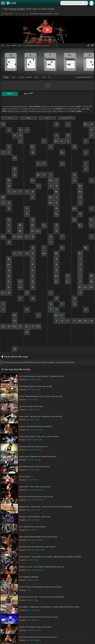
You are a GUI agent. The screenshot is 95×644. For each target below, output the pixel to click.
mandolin (29, 77)
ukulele (21, 77)
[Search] (86, 3)
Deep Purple (17, 9)
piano (14, 77)
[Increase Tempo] (20, 45)
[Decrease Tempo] (3, 45)
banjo (36, 77)
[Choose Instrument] (49, 77)
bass (44, 77)
